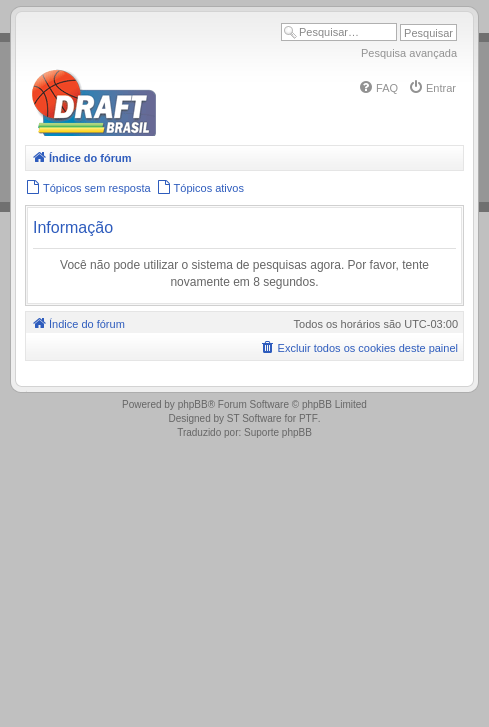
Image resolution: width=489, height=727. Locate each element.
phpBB (193, 404)
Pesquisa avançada (409, 53)
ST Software (254, 418)
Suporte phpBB (278, 432)
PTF (308, 418)
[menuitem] (378, 88)
